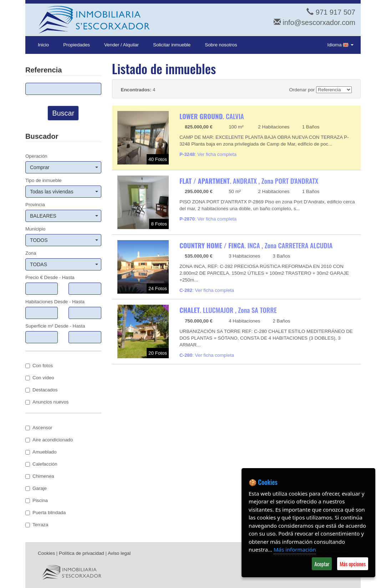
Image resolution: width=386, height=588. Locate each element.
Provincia (35, 205)
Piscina (37, 500)
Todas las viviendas (64, 192)
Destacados (41, 390)
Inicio (43, 45)
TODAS (64, 264)
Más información (295, 549)
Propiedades (77, 45)
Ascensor (39, 428)
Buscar (63, 113)
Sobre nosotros (221, 45)
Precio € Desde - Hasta (50, 277)
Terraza (37, 525)
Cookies (46, 553)
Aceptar (322, 564)
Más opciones (353, 564)
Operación (36, 156)
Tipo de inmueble (44, 180)
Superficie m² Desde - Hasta (55, 326)
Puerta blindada (45, 513)
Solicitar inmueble (172, 45)
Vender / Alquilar (121, 45)
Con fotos (39, 366)
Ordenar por (302, 90)
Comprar (64, 167)
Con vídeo (40, 378)
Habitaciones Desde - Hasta (55, 302)
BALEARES (64, 216)
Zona (31, 253)
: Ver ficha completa (208, 154)
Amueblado (41, 452)
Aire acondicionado (49, 440)
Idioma (341, 45)
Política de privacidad (82, 553)
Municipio (35, 229)
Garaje (36, 488)
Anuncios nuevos (47, 402)
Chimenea (40, 476)
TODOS (64, 240)
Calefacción (41, 464)
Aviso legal (119, 553)
